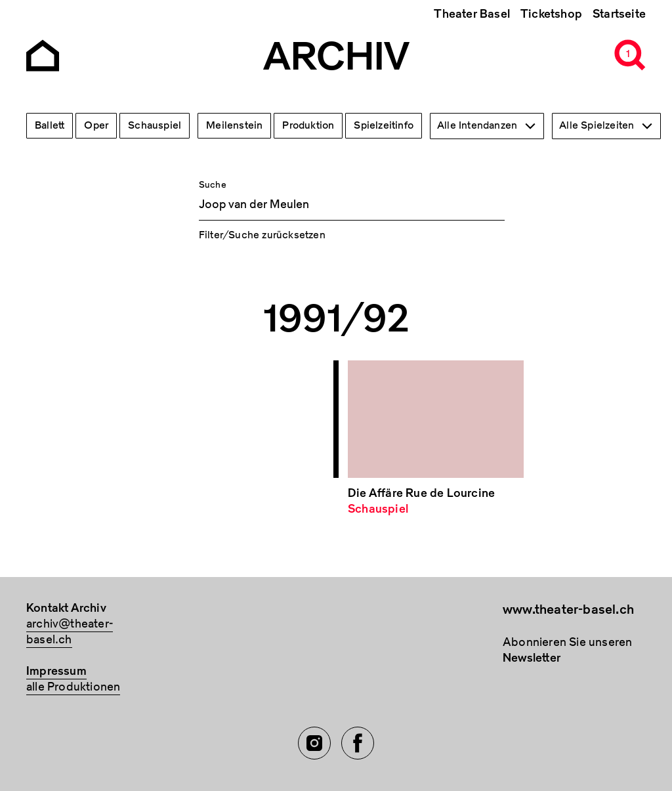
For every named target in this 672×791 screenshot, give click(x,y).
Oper (96, 125)
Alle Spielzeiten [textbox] (597, 125)
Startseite (619, 14)
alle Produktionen (73, 687)
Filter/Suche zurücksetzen (262, 235)
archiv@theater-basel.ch (70, 632)
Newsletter (532, 658)
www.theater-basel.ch (568, 609)
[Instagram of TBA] (314, 743)
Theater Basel (472, 14)
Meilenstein (234, 125)
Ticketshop (551, 14)
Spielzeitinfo (384, 125)
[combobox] (487, 126)
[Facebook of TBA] (358, 743)
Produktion (308, 125)
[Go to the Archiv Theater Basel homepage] (43, 54)
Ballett (50, 125)
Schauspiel (155, 125)
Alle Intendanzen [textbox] (477, 125)
